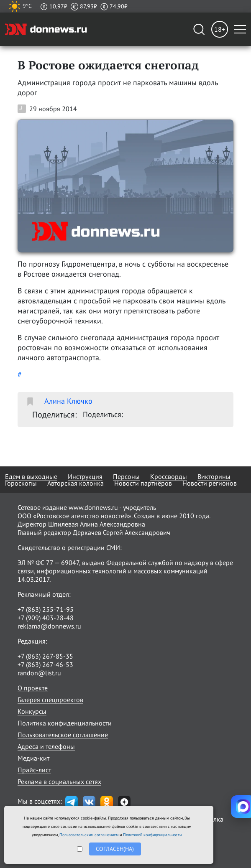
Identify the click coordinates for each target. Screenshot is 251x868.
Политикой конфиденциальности (152, 835)
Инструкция (85, 476)
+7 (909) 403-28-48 (46, 618)
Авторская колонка (76, 483)
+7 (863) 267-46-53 (45, 664)
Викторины (214, 476)
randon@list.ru (39, 673)
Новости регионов (210, 483)
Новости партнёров (143, 483)
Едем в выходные (31, 476)
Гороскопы (21, 483)
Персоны (126, 476)
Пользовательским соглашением (89, 835)
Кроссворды (169, 476)
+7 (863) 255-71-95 (46, 609)
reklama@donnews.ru (49, 626)
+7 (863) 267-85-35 (45, 656)
